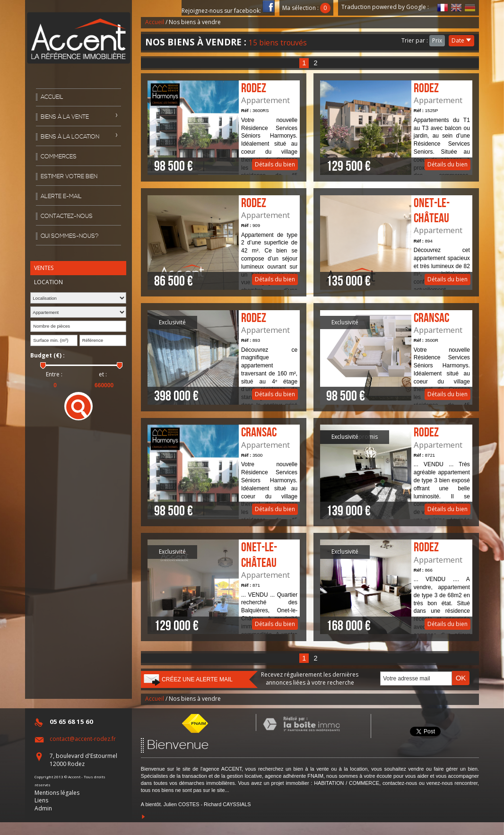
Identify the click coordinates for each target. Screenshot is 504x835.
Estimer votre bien (69, 177)
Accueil (52, 97)
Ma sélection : (306, 8)
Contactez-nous (67, 216)
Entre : (54, 374)
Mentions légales (57, 793)
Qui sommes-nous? (70, 236)
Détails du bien (224, 128)
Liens (41, 800)
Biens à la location (70, 137)
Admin (43, 808)
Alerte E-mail (61, 196)
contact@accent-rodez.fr (83, 739)
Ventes (44, 268)
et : (103, 374)
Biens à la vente (65, 117)
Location (48, 282)
